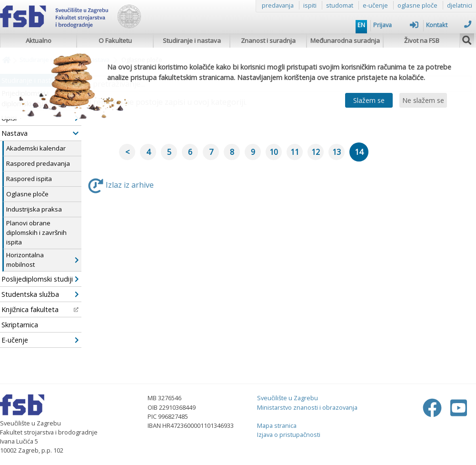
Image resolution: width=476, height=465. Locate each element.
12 (316, 152)
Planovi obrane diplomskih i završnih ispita (36, 232)
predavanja (278, 5)
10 (274, 152)
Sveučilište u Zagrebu (288, 398)
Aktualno (39, 40)
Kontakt (449, 25)
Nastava (40, 133)
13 (337, 152)
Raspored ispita (29, 179)
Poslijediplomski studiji (40, 279)
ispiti (310, 5)
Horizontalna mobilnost (42, 260)
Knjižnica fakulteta (40, 309)
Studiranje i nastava (192, 40)
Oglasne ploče (27, 194)
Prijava (396, 25)
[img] (467, 39)
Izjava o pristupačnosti (289, 435)
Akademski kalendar (36, 148)
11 (295, 152)
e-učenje (375, 5)
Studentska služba (40, 294)
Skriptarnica (20, 325)
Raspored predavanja (38, 163)
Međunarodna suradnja (345, 40)
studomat (340, 5)
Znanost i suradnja (268, 40)
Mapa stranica (277, 425)
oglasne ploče (417, 5)
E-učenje (40, 340)
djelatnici (460, 5)
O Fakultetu (115, 40)
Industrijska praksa (34, 209)
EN (361, 25)
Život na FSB (422, 40)
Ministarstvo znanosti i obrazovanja (307, 407)
